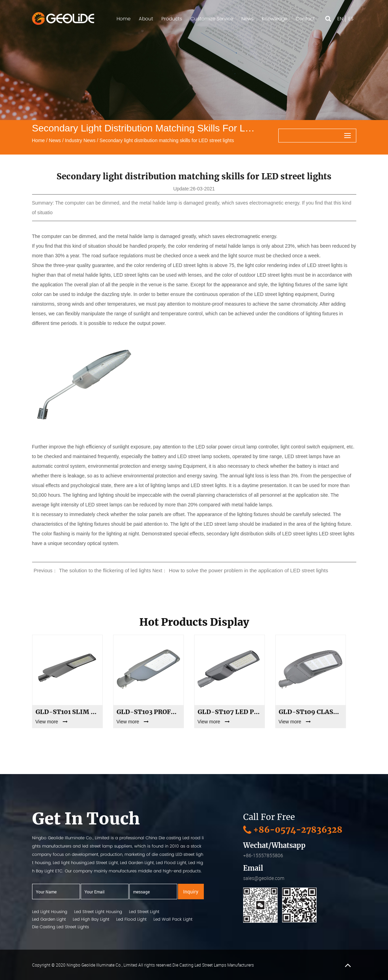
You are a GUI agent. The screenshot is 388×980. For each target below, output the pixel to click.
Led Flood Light (131, 919)
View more (52, 722)
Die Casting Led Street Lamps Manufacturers (213, 965)
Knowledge (275, 19)
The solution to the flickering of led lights (105, 570)
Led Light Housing (50, 912)
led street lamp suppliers (107, 846)
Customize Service (212, 19)
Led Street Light (144, 912)
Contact (305, 19)
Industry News (80, 140)
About (146, 19)
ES (351, 19)
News (247, 19)
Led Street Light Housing (98, 912)
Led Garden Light (49, 919)
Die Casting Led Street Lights (61, 927)
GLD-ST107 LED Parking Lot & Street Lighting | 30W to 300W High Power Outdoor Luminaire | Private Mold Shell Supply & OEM (230, 712)
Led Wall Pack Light (173, 919)
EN (340, 19)
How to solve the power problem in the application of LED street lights (248, 570)
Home (123, 19)
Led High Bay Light (91, 919)
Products (172, 19)
